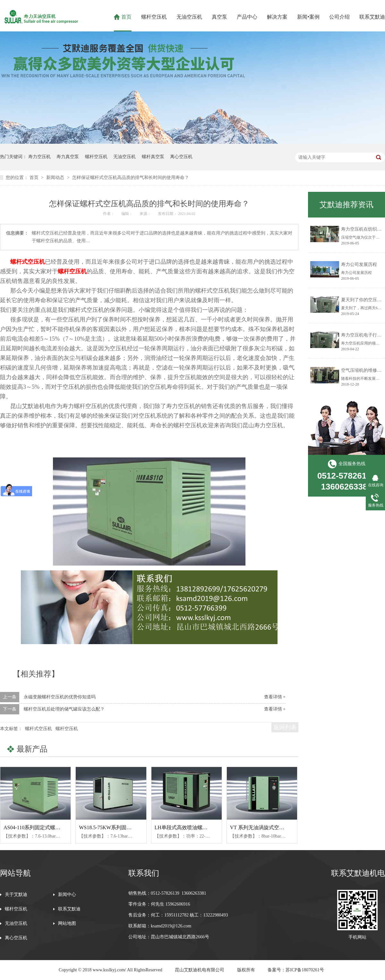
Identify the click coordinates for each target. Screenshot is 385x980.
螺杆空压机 (154, 17)
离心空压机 (181, 157)
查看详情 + (275, 697)
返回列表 (285, 727)
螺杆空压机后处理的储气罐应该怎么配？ (64, 709)
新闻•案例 (308, 17)
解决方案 (277, 17)
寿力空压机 (39, 157)
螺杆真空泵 (153, 157)
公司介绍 (339, 17)
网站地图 (67, 924)
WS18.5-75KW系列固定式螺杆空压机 (121, 827)
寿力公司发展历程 (359, 264)
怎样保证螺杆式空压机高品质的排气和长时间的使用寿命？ (131, 178)
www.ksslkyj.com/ (109, 970)
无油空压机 (189, 17)
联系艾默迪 (372, 17)
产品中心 (247, 17)
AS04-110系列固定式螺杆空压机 (40, 827)
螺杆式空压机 (28, 262)
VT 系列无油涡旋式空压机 (260, 827)
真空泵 (219, 17)
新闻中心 (67, 895)
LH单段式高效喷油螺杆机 (184, 827)
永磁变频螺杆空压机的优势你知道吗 (60, 697)
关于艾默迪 (16, 895)
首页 (126, 17)
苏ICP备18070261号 (305, 970)
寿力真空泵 (68, 157)
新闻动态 (56, 178)
